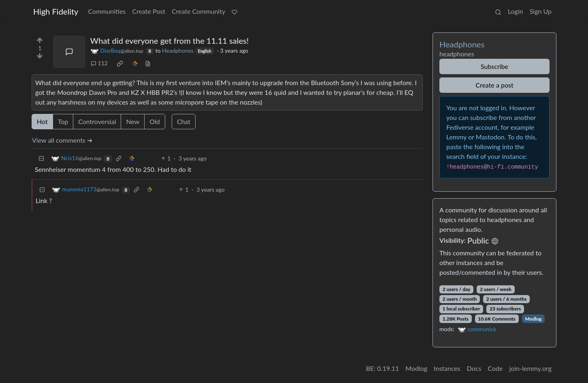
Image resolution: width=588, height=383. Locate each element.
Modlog (533, 319)
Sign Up (541, 11)
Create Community (198, 11)
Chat (184, 121)
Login (516, 11)
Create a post (494, 85)
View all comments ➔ (62, 140)
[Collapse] (41, 158)
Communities (107, 11)
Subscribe (494, 66)
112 (99, 63)
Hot (42, 121)
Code (495, 368)
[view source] (148, 63)
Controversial (97, 121)
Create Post (149, 11)
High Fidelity (56, 11)
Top (63, 121)
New (133, 121)
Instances (447, 368)
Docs (474, 368)
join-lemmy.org (530, 368)
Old (154, 121)
